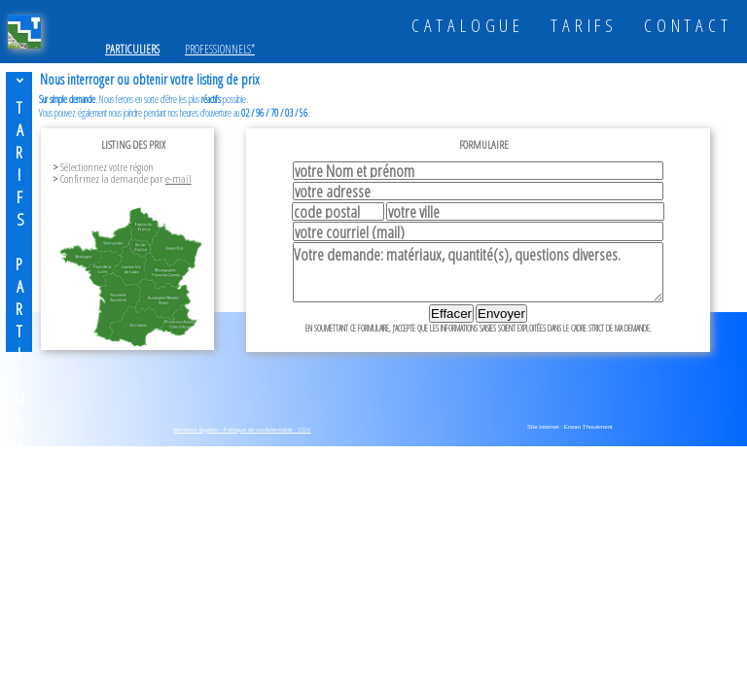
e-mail (178, 178)
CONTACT (688, 25)
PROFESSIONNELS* (220, 49)
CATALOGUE (468, 25)
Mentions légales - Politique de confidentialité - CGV (242, 429)
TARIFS (584, 25)
